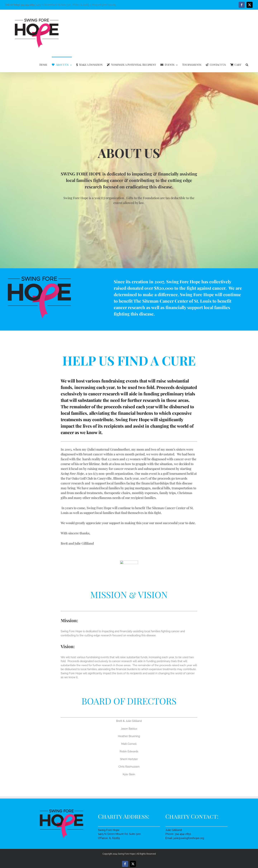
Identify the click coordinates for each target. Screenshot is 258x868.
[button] (247, 64)
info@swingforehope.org (104, 5)
